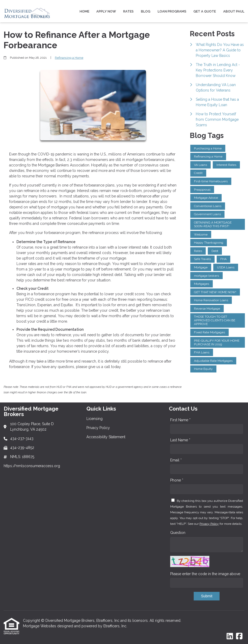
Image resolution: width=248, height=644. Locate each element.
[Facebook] (239, 636)
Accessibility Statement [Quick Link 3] (106, 437)
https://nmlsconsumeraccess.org (32, 466)
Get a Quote (205, 11)
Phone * (177, 480)
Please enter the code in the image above (205, 574)
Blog (146, 11)
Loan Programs (172, 11)
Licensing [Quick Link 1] (95, 419)
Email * (176, 460)
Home (84, 11)
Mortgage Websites (40, 626)
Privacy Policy (209, 524)
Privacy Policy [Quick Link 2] (98, 428)
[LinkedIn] (230, 636)
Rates (128, 11)
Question (178, 533)
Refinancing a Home (69, 58)
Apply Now (106, 11)
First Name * (180, 420)
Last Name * (180, 440)
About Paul (234, 11)
